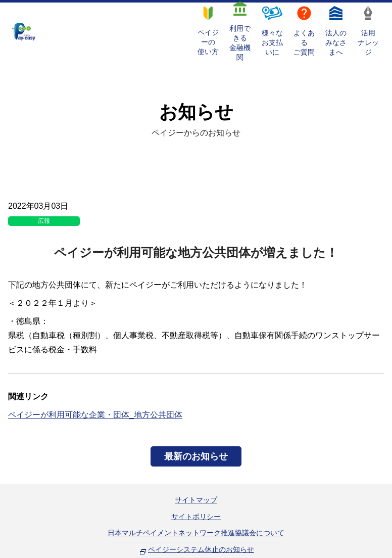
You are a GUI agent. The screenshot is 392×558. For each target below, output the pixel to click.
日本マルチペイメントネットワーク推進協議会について (196, 533)
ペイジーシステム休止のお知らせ (201, 549)
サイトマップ (196, 500)
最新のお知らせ (196, 456)
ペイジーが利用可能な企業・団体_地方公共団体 (95, 415)
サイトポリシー (196, 517)
